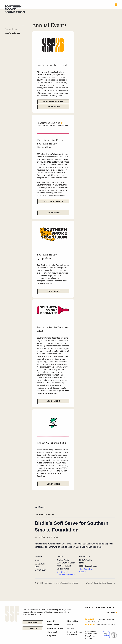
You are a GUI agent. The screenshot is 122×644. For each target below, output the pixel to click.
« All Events (40, 507)
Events (70, 625)
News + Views (53, 625)
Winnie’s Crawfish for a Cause (99, 583)
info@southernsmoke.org (106, 624)
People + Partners (55, 628)
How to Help (73, 621)
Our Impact (52, 632)
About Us (51, 621)
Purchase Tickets (53, 102)
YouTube (88, 622)
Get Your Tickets (53, 201)
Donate (33, 629)
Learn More (53, 107)
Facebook (111, 619)
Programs (52, 636)
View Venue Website (66, 575)
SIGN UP (111, 613)
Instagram (101, 619)
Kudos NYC (89, 638)
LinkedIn (97, 622)
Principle (93, 636)
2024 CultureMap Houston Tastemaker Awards (58, 583)
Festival (71, 628)
